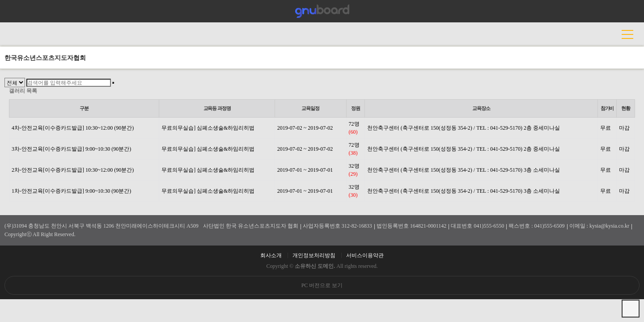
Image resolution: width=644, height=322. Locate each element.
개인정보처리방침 (314, 255)
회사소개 (271, 255)
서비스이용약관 (365, 255)
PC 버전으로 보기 (322, 285)
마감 (624, 128)
